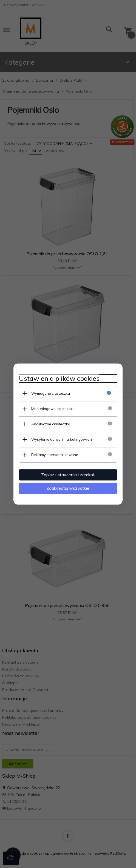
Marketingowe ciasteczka (53, 409)
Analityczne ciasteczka (50, 424)
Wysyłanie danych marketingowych (61, 439)
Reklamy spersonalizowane (54, 455)
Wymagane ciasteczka (50, 393)
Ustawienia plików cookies (59, 378)
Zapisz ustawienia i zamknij (68, 475)
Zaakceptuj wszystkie (68, 488)
